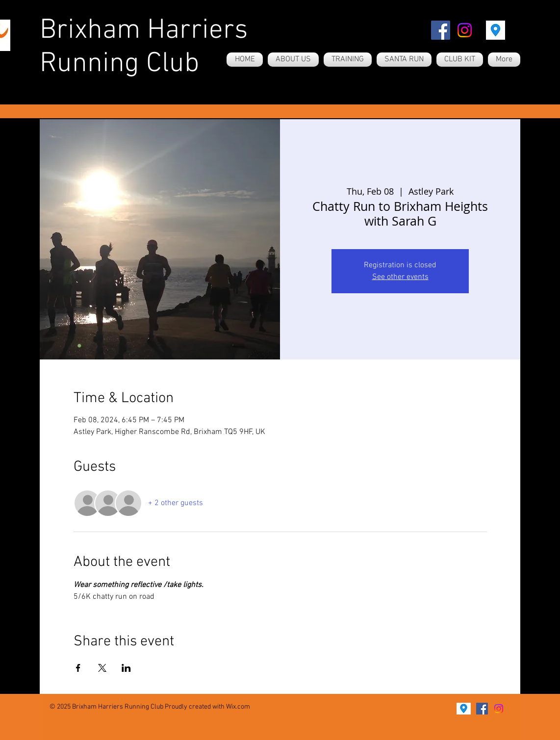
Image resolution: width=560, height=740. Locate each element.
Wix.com (238, 707)
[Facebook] (441, 30)
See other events (400, 277)
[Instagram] (465, 30)
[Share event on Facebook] (78, 668)
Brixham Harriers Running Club (144, 48)
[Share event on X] (102, 668)
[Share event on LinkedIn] (126, 668)
